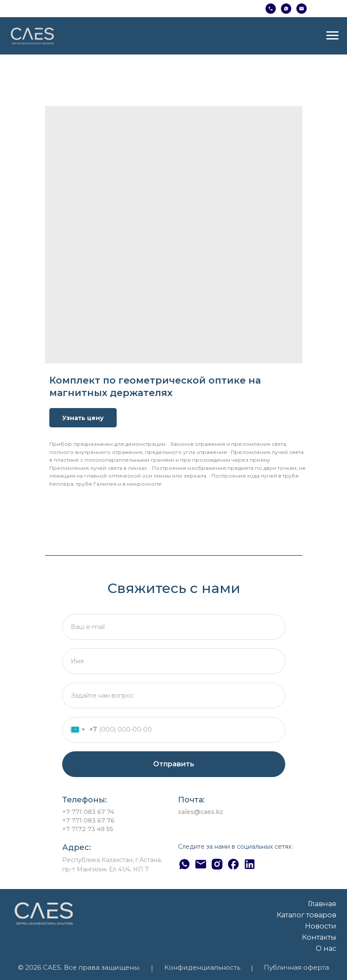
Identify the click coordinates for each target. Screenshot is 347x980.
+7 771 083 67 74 (88, 812)
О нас (326, 948)
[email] (174, 627)
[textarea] (174, 696)
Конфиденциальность (202, 967)
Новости (321, 926)
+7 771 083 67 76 (88, 820)
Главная (322, 904)
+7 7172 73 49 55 (88, 829)
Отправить (174, 764)
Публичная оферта (296, 967)
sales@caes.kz (201, 812)
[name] (174, 661)
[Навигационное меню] (332, 36)
